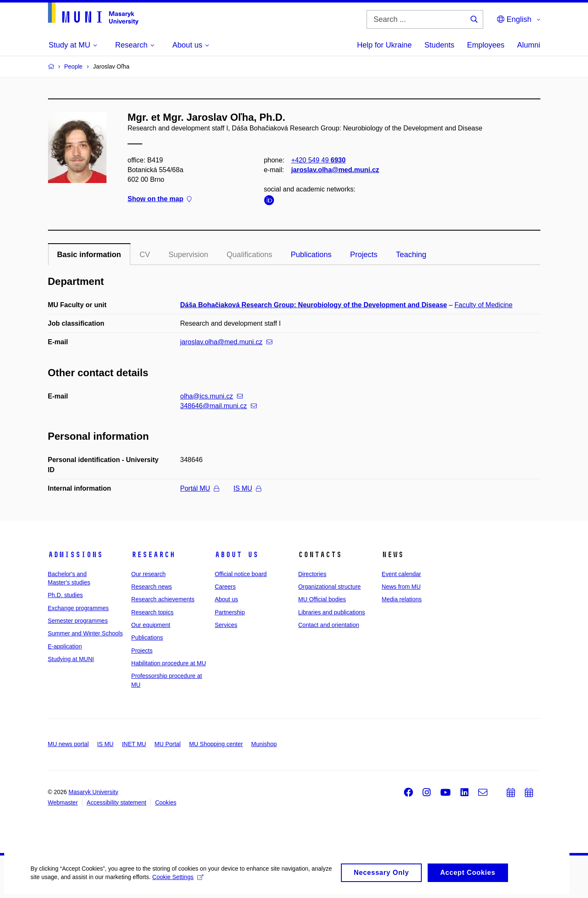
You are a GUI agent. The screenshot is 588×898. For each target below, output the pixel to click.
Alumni (528, 45)
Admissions (75, 555)
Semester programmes (78, 621)
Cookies (166, 802)
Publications (311, 255)
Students (439, 45)
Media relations (402, 599)
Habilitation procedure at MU (169, 663)
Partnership (230, 612)
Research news (152, 587)
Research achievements (163, 599)
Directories (312, 574)
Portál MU (200, 488)
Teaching (411, 255)
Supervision (189, 255)
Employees (486, 45)
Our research (149, 574)
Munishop (264, 744)
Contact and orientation (329, 625)
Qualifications (250, 255)
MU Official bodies (322, 599)
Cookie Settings (198, 883)
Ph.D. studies (65, 595)
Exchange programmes (78, 608)
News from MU (401, 587)
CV (145, 255)
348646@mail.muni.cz (218, 406)
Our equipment (151, 625)
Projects (364, 255)
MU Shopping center (216, 744)
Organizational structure (329, 587)
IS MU (247, 488)
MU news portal (68, 744)
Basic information (89, 255)
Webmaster (63, 802)
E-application (65, 646)
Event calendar (401, 574)
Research (153, 555)
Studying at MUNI (71, 659)
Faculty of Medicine (484, 305)
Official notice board (241, 574)
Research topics (152, 612)
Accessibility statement (117, 802)
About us (237, 555)
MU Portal (168, 744)
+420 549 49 (318, 160)
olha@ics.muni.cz (212, 396)
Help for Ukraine (384, 45)
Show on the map (160, 199)
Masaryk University (93, 792)
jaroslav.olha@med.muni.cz (335, 170)
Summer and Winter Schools (85, 633)
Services (226, 625)
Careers (225, 587)
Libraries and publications (331, 612)
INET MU (134, 744)
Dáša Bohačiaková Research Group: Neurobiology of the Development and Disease (314, 305)
